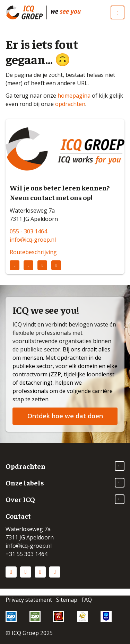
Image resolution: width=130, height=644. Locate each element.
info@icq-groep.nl (33, 240)
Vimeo (55, 572)
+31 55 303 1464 (27, 554)
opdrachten (70, 104)
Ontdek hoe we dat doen (65, 416)
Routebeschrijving (33, 252)
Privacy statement (29, 600)
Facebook (40, 572)
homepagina (74, 96)
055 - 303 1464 (28, 231)
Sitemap (67, 600)
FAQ (87, 600)
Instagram (26, 572)
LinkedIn (11, 572)
